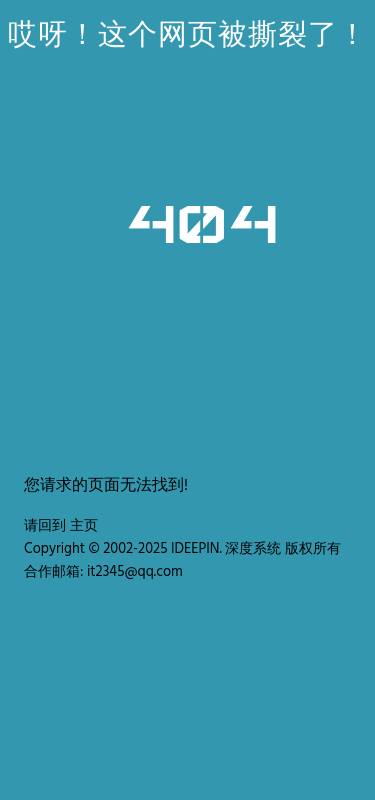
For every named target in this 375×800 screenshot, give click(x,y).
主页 (84, 526)
